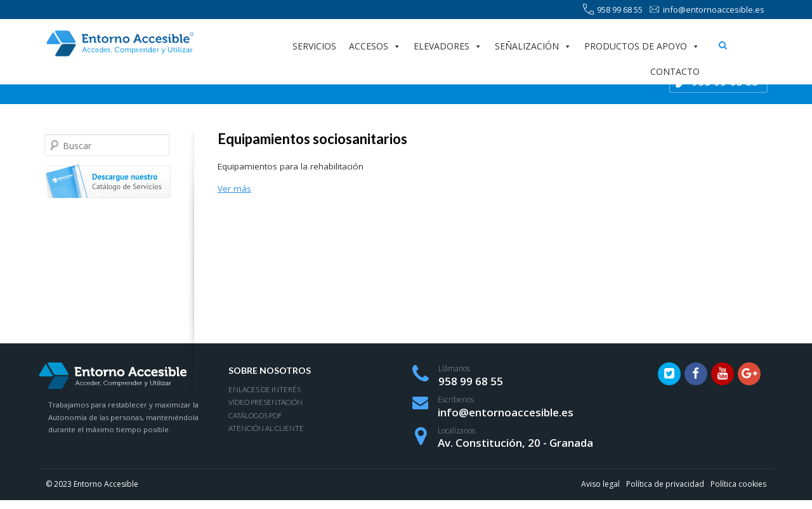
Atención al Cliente (266, 428)
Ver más (234, 188)
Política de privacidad (665, 484)
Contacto (675, 71)
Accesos (375, 46)
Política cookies (738, 484)
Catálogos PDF (255, 415)
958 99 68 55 (613, 10)
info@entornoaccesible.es (707, 10)
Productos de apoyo (642, 46)
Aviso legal (600, 484)
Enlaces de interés (265, 389)
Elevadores (448, 46)
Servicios (314, 46)
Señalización (533, 46)
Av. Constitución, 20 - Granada (515, 443)
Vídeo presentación (265, 402)
